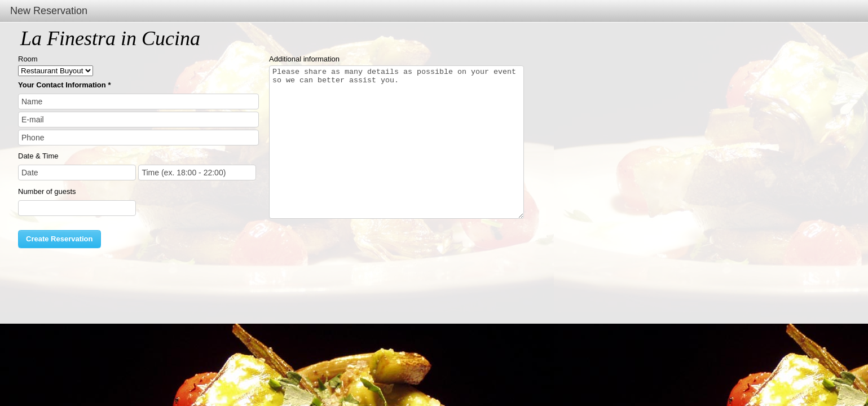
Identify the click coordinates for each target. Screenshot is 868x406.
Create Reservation (60, 239)
